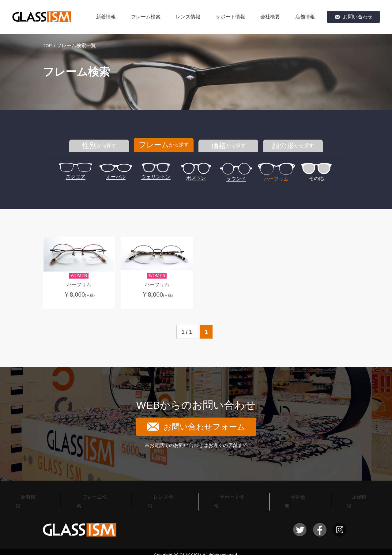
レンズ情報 (188, 17)
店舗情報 (305, 17)
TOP (48, 45)
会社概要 (270, 17)
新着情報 (106, 17)
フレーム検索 (146, 17)
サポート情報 (230, 17)
